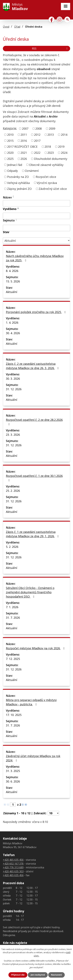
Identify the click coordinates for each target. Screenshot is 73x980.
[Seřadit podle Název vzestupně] (14, 196)
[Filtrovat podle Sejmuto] (36, 228)
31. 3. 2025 (13, 771)
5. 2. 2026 (12, 547)
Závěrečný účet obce (53, 189)
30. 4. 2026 (13, 333)
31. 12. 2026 (14, 389)
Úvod (6, 27)
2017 (37, 141)
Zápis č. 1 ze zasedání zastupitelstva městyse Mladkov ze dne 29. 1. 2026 (33, 534)
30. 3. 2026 (13, 379)
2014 (64, 135)
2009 (52, 129)
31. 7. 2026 (13, 618)
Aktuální (12, 292)
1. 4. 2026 (12, 323)
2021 (24, 153)
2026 (24, 159)
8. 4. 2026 (12, 271)
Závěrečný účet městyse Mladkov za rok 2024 (33, 758)
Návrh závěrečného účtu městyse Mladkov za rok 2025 (35, 258)
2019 (61, 147)
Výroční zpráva (47, 183)
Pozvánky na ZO (18, 177)
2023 (51, 153)
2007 (25, 129)
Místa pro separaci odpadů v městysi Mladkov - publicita (31, 702)
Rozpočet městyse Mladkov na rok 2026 (36, 648)
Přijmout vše (18, 975)
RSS (50, 49)
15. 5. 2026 (13, 281)
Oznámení (32, 171)
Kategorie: (10, 128)
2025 (10, 159)
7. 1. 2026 (12, 607)
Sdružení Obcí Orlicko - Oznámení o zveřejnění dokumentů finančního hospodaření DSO (30, 592)
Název (7, 197)
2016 (24, 141)
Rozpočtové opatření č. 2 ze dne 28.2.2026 (34, 422)
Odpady (12, 171)
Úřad (17, 27)
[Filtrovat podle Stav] (36, 241)
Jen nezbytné (38, 975)
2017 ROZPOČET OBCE (22, 147)
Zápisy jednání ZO (19, 189)
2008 (38, 129)
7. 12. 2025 (13, 659)
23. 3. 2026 (13, 435)
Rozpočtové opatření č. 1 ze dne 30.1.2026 (34, 478)
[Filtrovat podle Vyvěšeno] (36, 216)
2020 (10, 153)
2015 (10, 141)
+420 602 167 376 (13, 864)
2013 (51, 135)
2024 (64, 153)
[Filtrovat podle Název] (36, 203)
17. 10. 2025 (14, 715)
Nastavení (56, 975)
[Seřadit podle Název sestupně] (14, 197)
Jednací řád (15, 165)
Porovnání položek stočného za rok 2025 (36, 312)
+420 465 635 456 (13, 860)
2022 (37, 153)
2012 (37, 135)
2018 (48, 147)
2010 (10, 135)
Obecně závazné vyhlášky (46, 165)
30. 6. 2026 (13, 781)
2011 (24, 135)
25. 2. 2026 (13, 491)
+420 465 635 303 (13, 871)
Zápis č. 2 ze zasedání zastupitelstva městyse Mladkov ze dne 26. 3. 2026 (33, 366)
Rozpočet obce (46, 177)
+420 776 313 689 (13, 867)
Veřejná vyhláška (18, 183)
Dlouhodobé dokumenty (51, 159)
